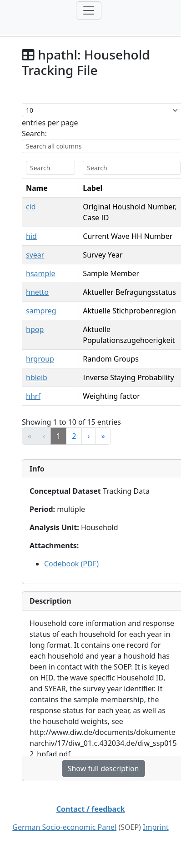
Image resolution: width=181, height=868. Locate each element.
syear (35, 255)
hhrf (33, 396)
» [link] (103, 436)
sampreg (41, 311)
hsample (40, 273)
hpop (35, 329)
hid (31, 236)
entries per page (50, 123)
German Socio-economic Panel (64, 827)
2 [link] (74, 436)
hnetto (37, 292)
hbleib (37, 377)
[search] (50, 168)
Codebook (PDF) (71, 564)
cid (31, 207)
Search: (34, 134)
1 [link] (58, 436)
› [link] (88, 436)
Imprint (156, 827)
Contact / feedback (91, 809)
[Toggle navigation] (89, 10)
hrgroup (40, 359)
